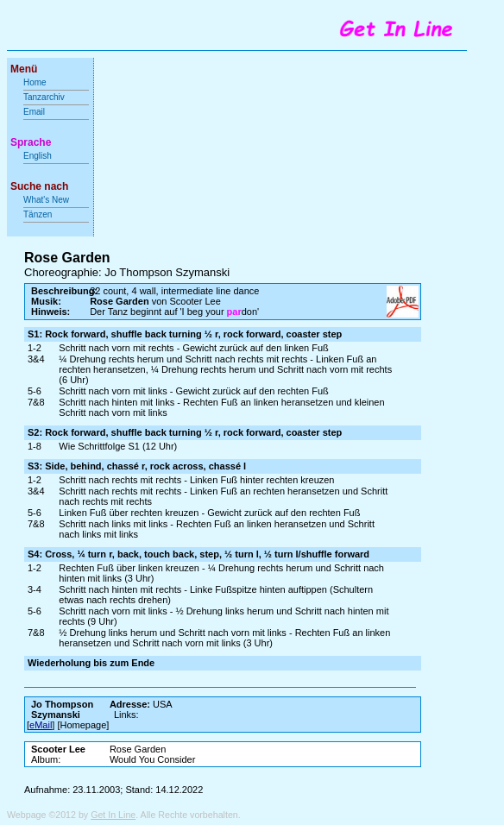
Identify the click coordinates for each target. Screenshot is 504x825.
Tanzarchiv (44, 97)
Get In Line (113, 815)
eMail (41, 725)
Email (34, 112)
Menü (24, 69)
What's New (47, 200)
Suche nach (39, 186)
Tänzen (38, 214)
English (38, 156)
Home (35, 82)
